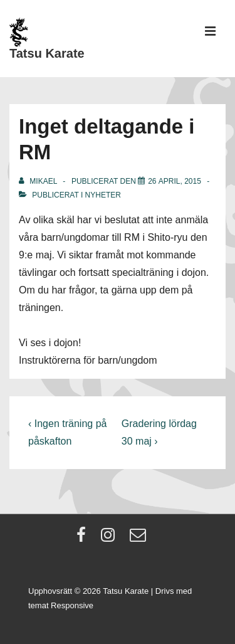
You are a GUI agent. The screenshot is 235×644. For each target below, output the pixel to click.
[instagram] (111, 539)
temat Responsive (61, 605)
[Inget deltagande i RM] (175, 181)
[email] (139, 539)
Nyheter (103, 195)
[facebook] (84, 539)
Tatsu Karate (47, 53)
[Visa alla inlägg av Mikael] (39, 181)
